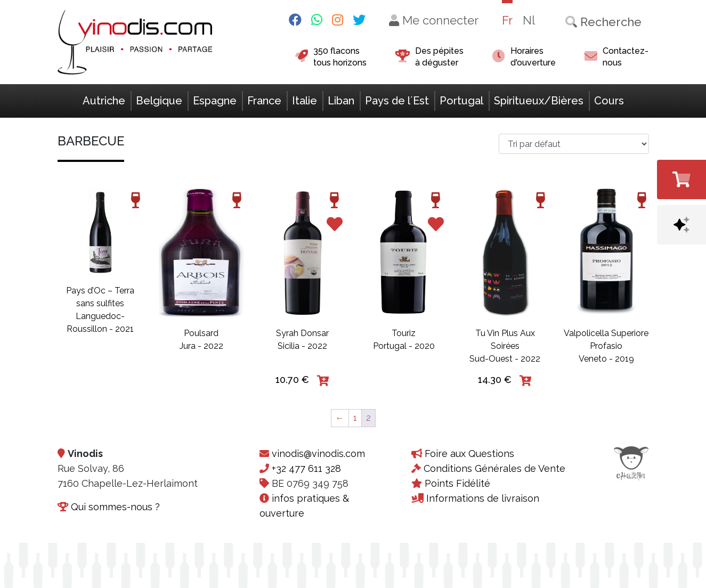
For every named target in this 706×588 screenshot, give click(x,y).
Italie (305, 101)
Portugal (461, 101)
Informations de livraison (483, 498)
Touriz (404, 333)
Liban (341, 101)
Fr (507, 20)
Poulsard (201, 333)
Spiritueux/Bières (539, 101)
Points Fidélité (457, 483)
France (264, 101)
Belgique (159, 101)
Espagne (215, 101)
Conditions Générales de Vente (494, 468)
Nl (529, 20)
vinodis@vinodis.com (318, 454)
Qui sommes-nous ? (115, 507)
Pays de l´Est (397, 101)
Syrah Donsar (302, 333)
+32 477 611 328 (306, 468)
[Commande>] (574, 144)
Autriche (104, 101)
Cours (609, 101)
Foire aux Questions (469, 454)
